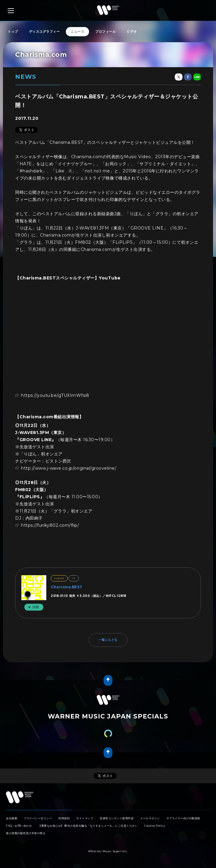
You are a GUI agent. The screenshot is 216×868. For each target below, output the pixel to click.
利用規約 (64, 818)
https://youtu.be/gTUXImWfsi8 (55, 395)
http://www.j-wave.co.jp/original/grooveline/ (69, 468)
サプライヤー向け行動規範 (183, 818)
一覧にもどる (108, 640)
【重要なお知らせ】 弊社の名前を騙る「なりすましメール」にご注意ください (88, 826)
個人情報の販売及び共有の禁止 (26, 833)
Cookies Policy (155, 826)
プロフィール (105, 32)
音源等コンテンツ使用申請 (117, 818)
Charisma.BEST (67, 587)
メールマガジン (150, 818)
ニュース (77, 32)
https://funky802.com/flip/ (50, 525)
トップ (13, 32)
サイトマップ (85, 818)
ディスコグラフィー (45, 32)
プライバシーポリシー (38, 818)
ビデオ (132, 32)
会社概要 (12, 818)
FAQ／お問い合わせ (19, 826)
